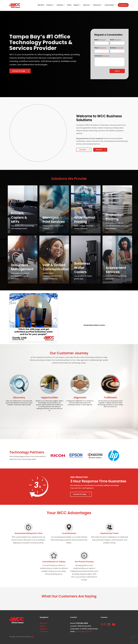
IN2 (33, 637)
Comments (102, 56)
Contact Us (44, 631)
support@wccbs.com (84, 631)
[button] (20, 71)
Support (43, 626)
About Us (43, 629)
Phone (100, 48)
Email (115, 40)
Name (100, 40)
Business (117, 48)
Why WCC (44, 623)
